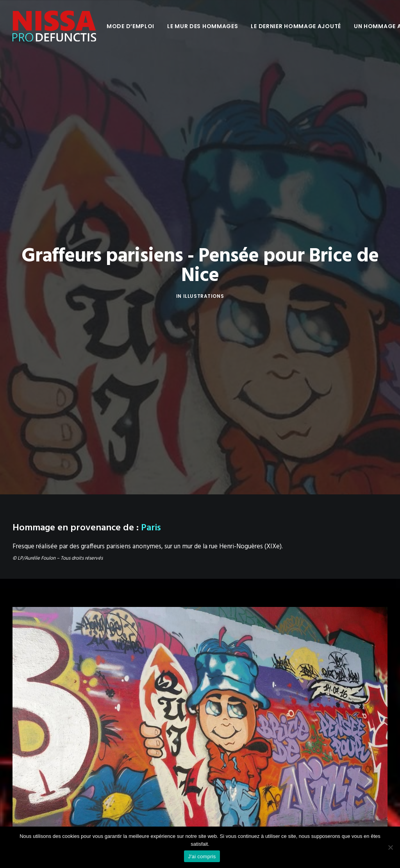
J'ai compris (202, 856)
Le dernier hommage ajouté (296, 26)
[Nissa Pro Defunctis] (54, 26)
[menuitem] (130, 26)
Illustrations (204, 260)
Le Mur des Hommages (203, 26)
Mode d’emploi (130, 26)
